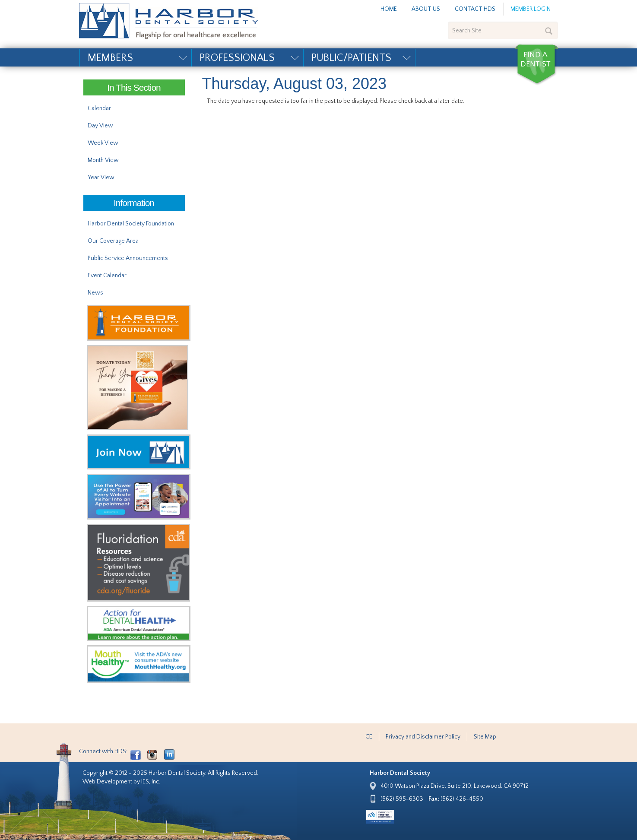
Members (110, 58)
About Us (426, 9)
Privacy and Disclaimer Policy (423, 737)
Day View (100, 126)
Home (389, 9)
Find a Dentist (536, 65)
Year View (101, 178)
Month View (103, 160)
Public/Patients (351, 58)
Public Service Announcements (128, 258)
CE (369, 737)
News (95, 293)
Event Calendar (107, 276)
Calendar (99, 108)
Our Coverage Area (113, 241)
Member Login (531, 9)
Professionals (237, 58)
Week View (103, 143)
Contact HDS (475, 9)
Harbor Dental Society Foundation (131, 224)
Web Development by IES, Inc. (121, 782)
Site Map (485, 737)
